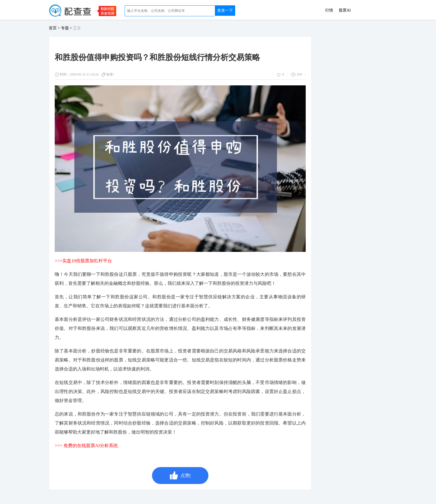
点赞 (180, 476)
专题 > (67, 28)
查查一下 (225, 11)
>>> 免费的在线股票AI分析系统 (86, 446)
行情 (329, 10)
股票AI (345, 10)
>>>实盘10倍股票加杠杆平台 (83, 261)
